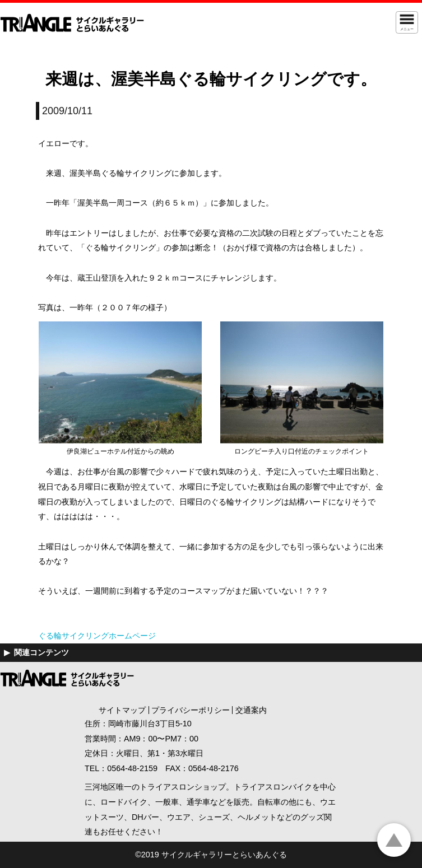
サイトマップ (122, 710)
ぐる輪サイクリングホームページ (97, 636)
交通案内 (251, 710)
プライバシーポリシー (191, 710)
